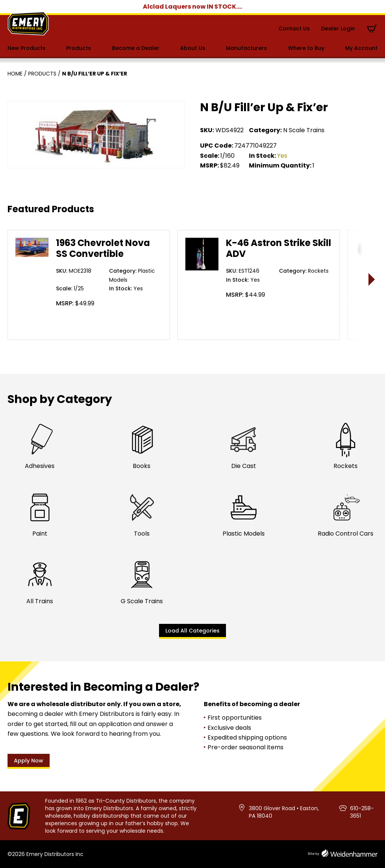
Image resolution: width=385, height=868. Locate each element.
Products (79, 48)
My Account (361, 48)
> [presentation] (372, 279)
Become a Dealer (136, 48)
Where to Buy (306, 48)
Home (15, 74)
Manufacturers (246, 48)
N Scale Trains (304, 130)
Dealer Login (338, 29)
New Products (27, 48)
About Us (193, 48)
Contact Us (294, 29)
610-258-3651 (362, 812)
